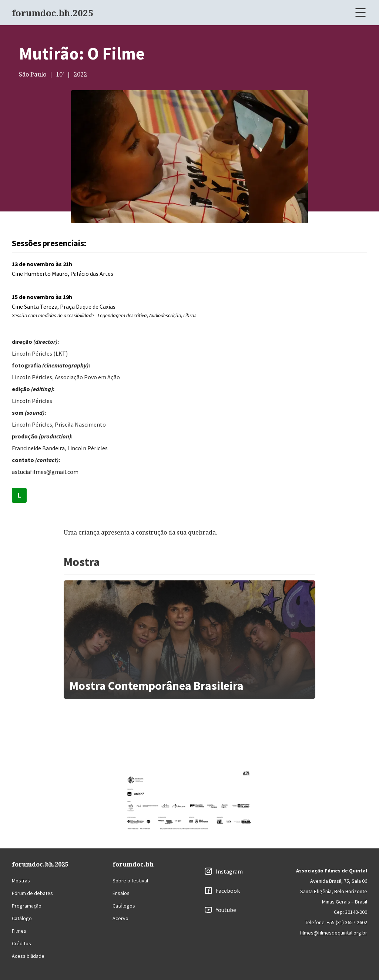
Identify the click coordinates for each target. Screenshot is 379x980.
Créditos (21, 943)
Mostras (21, 881)
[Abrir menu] (360, 13)
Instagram (229, 871)
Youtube (226, 910)
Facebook (228, 891)
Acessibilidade (28, 956)
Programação (27, 906)
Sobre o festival (130, 881)
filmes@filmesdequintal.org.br (333, 933)
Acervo (120, 918)
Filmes (19, 931)
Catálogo (22, 918)
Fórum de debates (32, 893)
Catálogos (124, 906)
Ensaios (121, 893)
